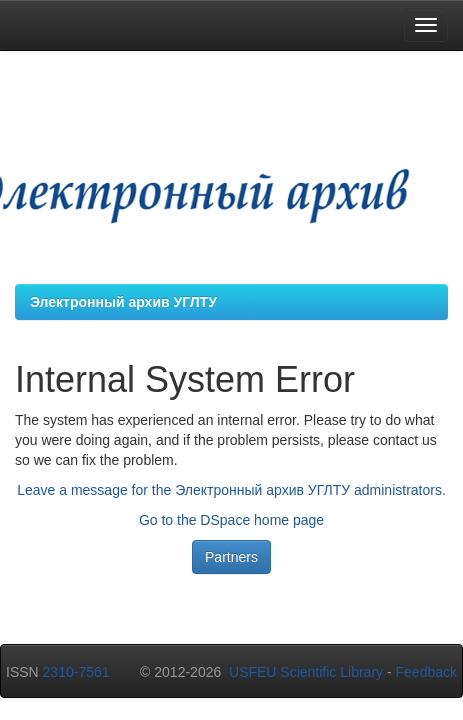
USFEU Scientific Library (306, 672)
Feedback (426, 672)
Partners (231, 557)
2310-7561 (76, 672)
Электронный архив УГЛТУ (123, 302)
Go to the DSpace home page (231, 520)
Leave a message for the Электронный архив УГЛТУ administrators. (231, 490)
